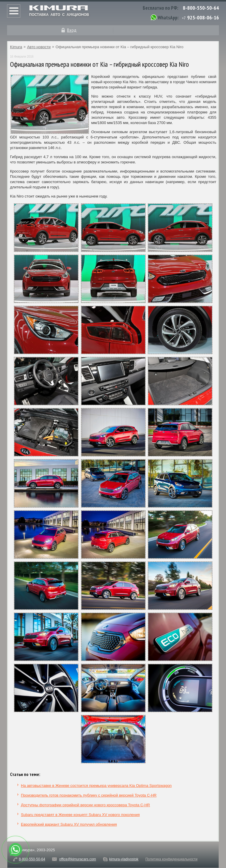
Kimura (16, 47)
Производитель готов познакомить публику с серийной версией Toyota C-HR (89, 795)
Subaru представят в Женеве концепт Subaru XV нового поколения (80, 815)
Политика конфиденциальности (171, 859)
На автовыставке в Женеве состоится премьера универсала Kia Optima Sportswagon (96, 786)
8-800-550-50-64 (201, 8)
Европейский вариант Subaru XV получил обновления (69, 824)
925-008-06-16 (203, 17)
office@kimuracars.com (78, 859)
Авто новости (39, 47)
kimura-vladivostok (124, 859)
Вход (72, 30)
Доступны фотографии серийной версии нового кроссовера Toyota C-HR (85, 805)
